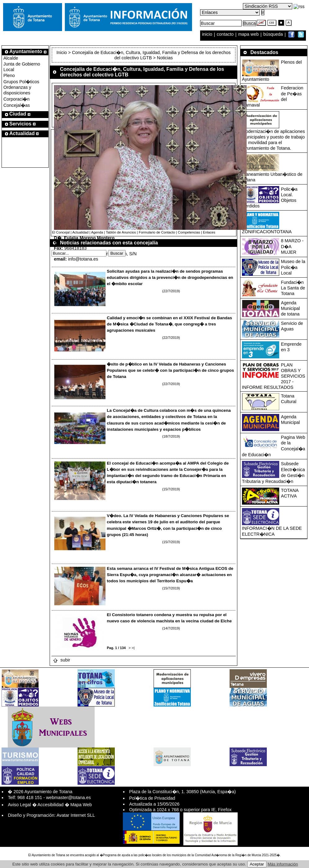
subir (61, 660)
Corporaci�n (16, 99)
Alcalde (11, 58)
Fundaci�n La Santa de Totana (293, 288)
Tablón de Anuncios (121, 232)
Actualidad (80, 232)
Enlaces (209, 232)
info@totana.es (83, 259)
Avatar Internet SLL (76, 815)
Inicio (62, 52)
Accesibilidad (51, 805)
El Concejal (61, 232)
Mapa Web (81, 805)
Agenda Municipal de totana (291, 308)
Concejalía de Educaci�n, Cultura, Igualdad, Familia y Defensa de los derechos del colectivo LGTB (151, 55)
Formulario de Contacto (157, 232)
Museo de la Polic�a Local (293, 267)
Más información (283, 864)
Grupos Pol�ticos (21, 82)
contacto (225, 34)
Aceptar (257, 864)
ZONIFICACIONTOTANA (267, 232)
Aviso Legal (19, 805)
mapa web (249, 34)
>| (133, 648)
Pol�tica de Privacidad (152, 798)
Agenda (97, 232)
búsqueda (274, 34)
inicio (208, 34)
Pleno (9, 75)
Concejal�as (17, 105)
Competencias (189, 232)
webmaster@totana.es (69, 798)
